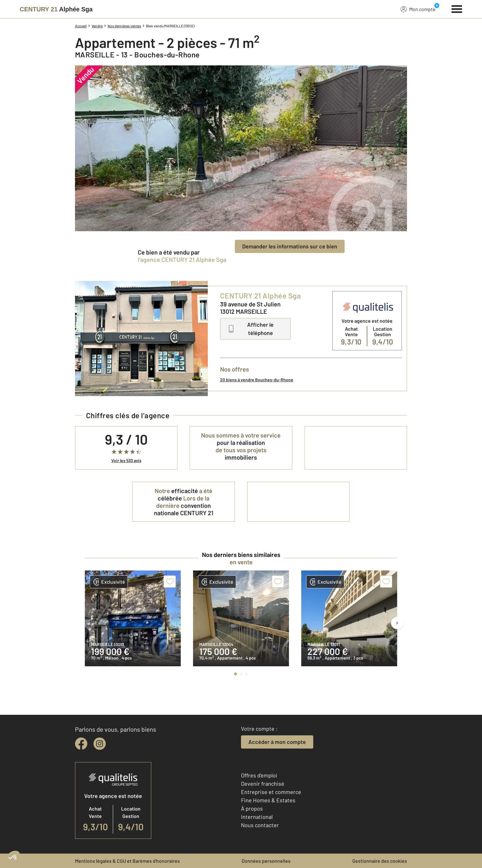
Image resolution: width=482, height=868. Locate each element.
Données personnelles (266, 861)
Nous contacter (260, 825)
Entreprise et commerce (271, 792)
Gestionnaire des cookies (380, 861)
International (257, 817)
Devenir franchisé (263, 784)
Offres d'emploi (259, 775)
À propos (252, 808)
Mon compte (418, 9)
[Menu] (457, 8)
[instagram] (100, 744)
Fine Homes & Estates (268, 800)
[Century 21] (56, 9)
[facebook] (81, 744)
